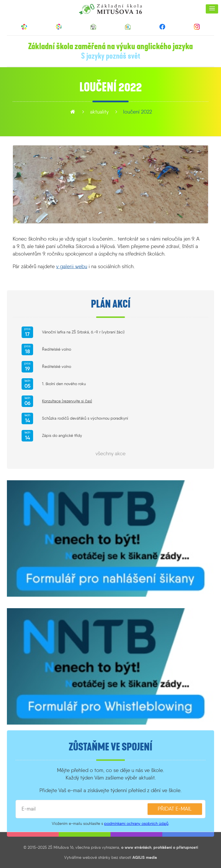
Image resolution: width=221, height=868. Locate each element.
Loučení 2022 (138, 112)
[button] (212, 9)
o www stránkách (136, 847)
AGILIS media (145, 857)
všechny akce (110, 454)
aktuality (99, 112)
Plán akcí (111, 304)
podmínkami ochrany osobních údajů (136, 823)
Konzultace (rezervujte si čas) (67, 401)
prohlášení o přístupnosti (176, 847)
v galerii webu (72, 266)
